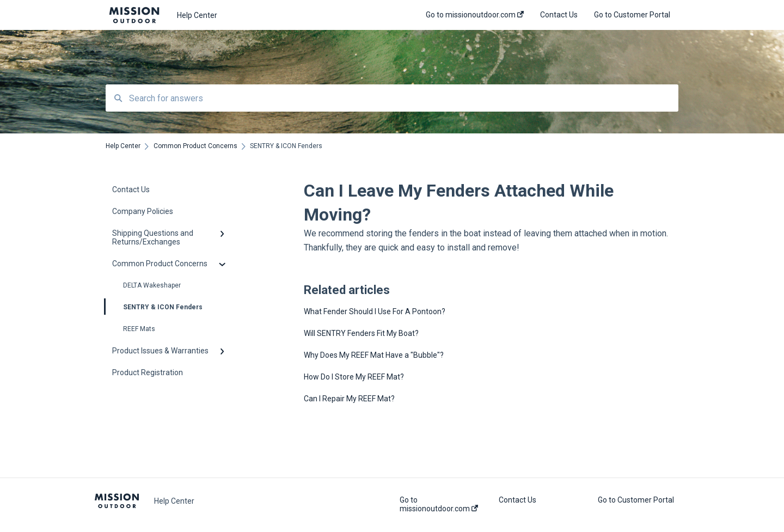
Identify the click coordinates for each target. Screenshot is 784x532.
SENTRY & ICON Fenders (154, 307)
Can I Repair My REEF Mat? (349, 399)
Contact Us (517, 500)
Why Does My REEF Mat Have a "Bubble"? (374, 355)
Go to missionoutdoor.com (439, 504)
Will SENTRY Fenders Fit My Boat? (361, 333)
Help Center (197, 15)
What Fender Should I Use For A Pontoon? (375, 311)
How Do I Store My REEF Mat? (354, 377)
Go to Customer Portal (636, 500)
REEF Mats (139, 329)
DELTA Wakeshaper (152, 285)
